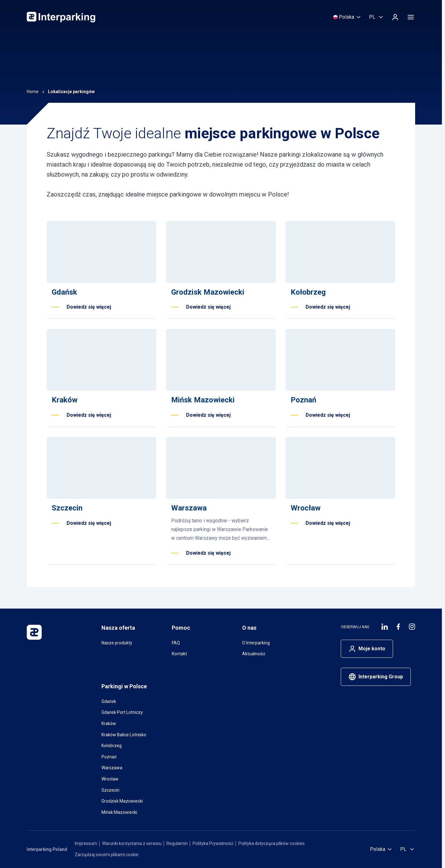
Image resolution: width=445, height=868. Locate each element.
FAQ (176, 643)
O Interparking (256, 643)
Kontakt (179, 654)
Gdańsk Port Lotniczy (122, 712)
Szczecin (110, 790)
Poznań (109, 757)
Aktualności (254, 654)
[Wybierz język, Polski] (377, 17)
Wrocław (110, 779)
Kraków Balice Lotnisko (124, 735)
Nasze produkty (117, 643)
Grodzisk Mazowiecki (122, 801)
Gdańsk (109, 701)
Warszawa (112, 768)
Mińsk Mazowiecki (119, 812)
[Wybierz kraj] (347, 17)
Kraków (109, 723)
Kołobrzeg (112, 746)
